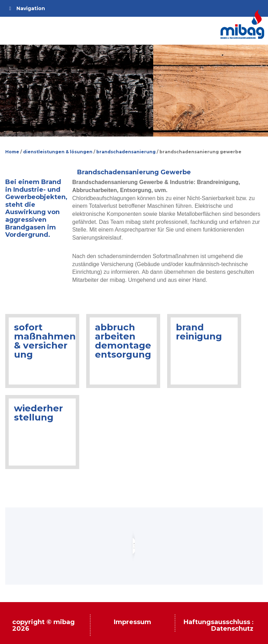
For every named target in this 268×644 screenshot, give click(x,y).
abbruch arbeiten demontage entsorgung (123, 341)
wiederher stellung (38, 413)
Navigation (26, 8)
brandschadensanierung (126, 152)
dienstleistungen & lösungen (58, 152)
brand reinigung (199, 332)
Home (12, 152)
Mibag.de (243, 24)
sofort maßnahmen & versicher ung (45, 341)
